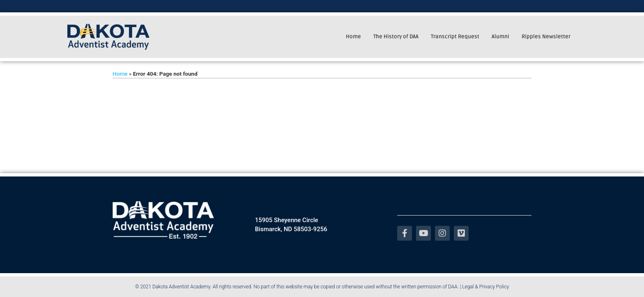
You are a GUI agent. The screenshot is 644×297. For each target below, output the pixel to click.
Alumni (500, 37)
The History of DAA (396, 37)
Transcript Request (455, 37)
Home (353, 37)
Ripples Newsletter (546, 37)
